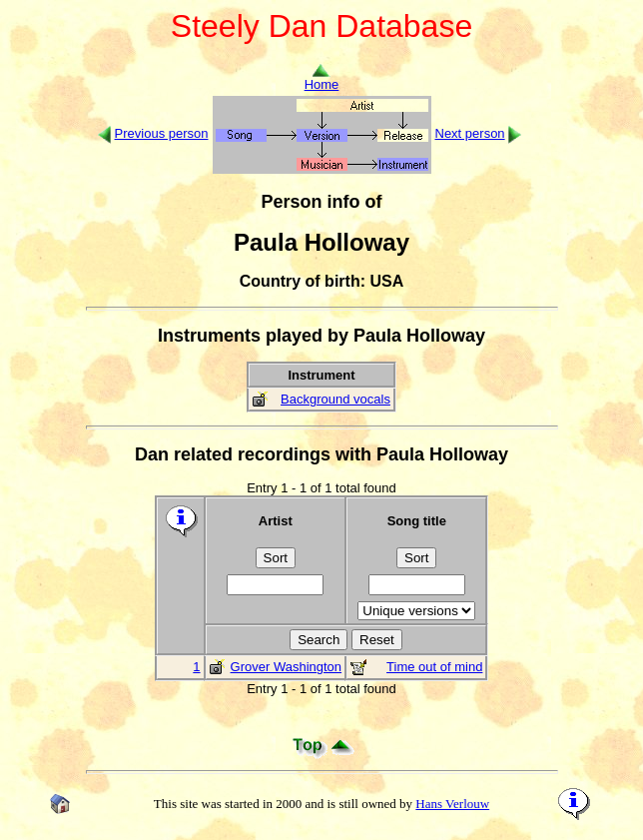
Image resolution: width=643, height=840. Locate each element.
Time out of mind (434, 667)
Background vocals (335, 399)
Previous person (162, 133)
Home (322, 78)
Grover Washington (287, 667)
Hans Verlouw (452, 804)
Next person (470, 133)
